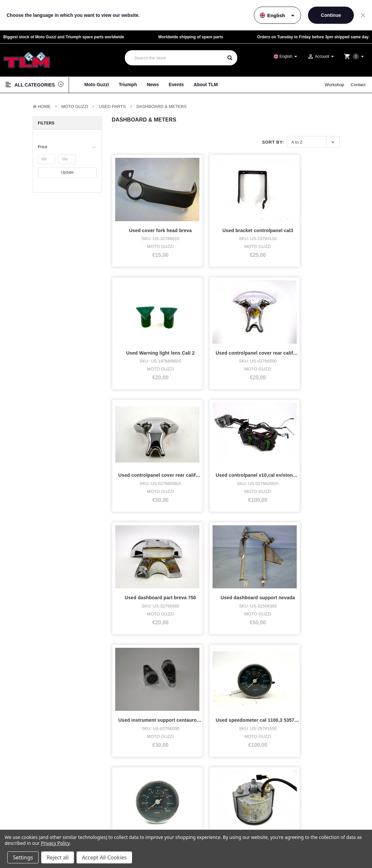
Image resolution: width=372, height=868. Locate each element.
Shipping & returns (324, 826)
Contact (358, 85)
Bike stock (19, 818)
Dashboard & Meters (161, 106)
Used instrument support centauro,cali (162, 388)
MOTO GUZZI (74, 106)
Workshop (334, 85)
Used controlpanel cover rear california (163, 295)
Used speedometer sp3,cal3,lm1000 (276, 574)
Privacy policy (320, 808)
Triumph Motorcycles (29, 810)
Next (185, 627)
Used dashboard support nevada (331, 295)
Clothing (17, 826)
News (153, 85)
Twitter (212, 826)
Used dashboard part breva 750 (271, 295)
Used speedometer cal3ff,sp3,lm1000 (160, 481)
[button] (67, 147)
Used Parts (112, 106)
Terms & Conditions (325, 802)
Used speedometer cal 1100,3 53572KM (221, 388)
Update (67, 172)
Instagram (216, 818)
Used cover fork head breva (150, 201)
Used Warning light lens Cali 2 (270, 201)
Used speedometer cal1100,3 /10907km (280, 388)
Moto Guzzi (97, 85)
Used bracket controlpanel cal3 (212, 201)
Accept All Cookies (104, 857)
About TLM (206, 85)
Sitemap (316, 820)
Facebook (215, 810)
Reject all (58, 857)
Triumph (128, 85)
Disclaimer (318, 814)
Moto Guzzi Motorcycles (32, 803)
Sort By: (273, 142)
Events (176, 85)
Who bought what (120, 810)
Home (44, 106)
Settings (23, 857)
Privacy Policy (55, 843)
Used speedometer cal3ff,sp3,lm (155, 574)
